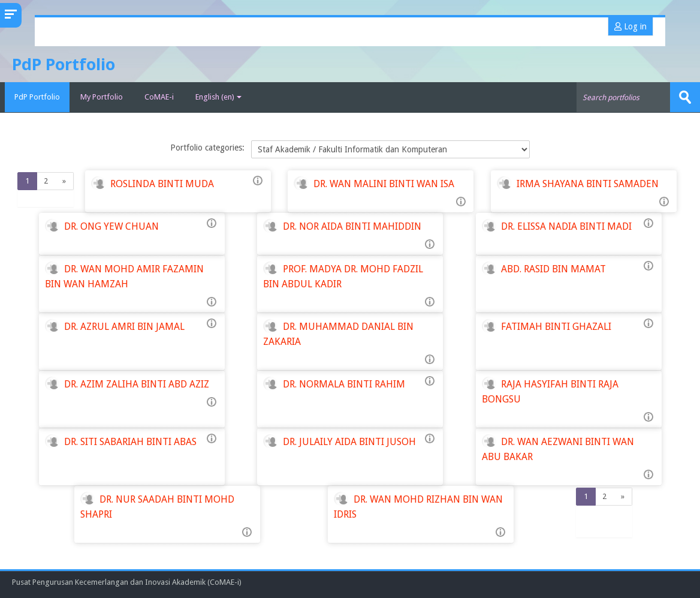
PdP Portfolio (35, 97)
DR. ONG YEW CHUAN (111, 226)
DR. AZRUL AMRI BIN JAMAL (124, 326)
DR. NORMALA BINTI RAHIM (344, 384)
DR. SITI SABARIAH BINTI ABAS (130, 441)
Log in (630, 26)
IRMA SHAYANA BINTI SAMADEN (588, 183)
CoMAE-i (159, 97)
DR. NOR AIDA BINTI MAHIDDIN (352, 226)
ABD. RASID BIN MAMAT (553, 268)
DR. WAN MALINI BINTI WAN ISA (384, 183)
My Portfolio (102, 97)
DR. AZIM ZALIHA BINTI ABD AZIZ (137, 384)
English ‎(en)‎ (218, 97)
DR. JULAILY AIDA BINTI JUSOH (349, 441)
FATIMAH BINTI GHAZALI (556, 326)
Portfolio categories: (207, 148)
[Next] (64, 181)
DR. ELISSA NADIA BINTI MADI (566, 226)
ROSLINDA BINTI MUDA (162, 183)
